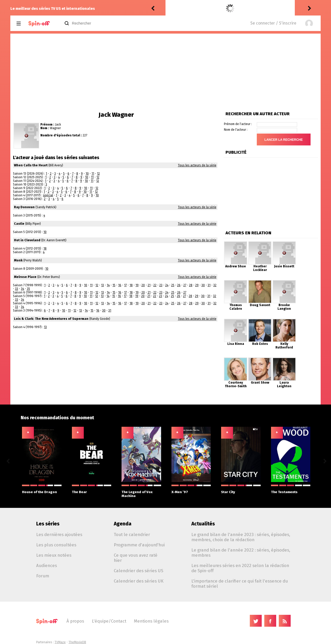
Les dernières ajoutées (59, 534)
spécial (48, 195)
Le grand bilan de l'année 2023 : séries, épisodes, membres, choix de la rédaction (241, 537)
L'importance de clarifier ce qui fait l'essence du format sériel (240, 584)
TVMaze (60, 642)
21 (149, 285)
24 (167, 285)
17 (125, 285)
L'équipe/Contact (109, 621)
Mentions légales (151, 621)
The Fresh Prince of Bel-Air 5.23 (223, 8)
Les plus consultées (56, 545)
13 (103, 285)
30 (203, 285)
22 (155, 285)
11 (93, 174)
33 (17, 289)
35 (28, 289)
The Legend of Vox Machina (141, 491)
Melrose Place (25, 277)
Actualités (203, 524)
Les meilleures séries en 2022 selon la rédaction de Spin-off (240, 568)
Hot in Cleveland (27, 240)
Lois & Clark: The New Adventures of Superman (51, 319)
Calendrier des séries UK (139, 581)
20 (143, 285)
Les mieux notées (54, 555)
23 (161, 285)
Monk (18, 260)
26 (179, 285)
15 (114, 285)
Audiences (47, 565)
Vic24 (172, 8)
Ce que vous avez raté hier (136, 558)
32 (215, 285)
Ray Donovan (24, 207)
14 (108, 285)
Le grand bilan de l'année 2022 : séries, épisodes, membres (241, 553)
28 (191, 285)
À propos (75, 621)
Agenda (123, 524)
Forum (43, 576)
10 (87, 174)
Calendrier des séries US (138, 571)
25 (173, 285)
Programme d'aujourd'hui (139, 545)
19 (137, 285)
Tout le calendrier (132, 534)
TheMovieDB (77, 642)
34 (22, 289)
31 (209, 285)
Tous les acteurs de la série (197, 165)
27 (185, 285)
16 (120, 285)
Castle (19, 224)
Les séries (48, 524)
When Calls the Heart (31, 165)
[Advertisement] (165, 72)
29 (197, 285)
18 (45, 249)
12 (98, 174)
